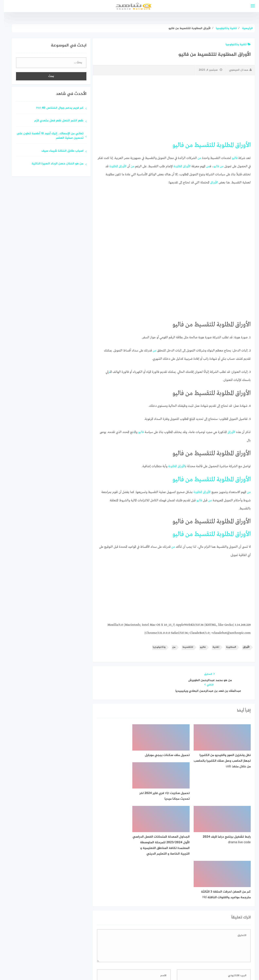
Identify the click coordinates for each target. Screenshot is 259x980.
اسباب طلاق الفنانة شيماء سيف (59, 151)
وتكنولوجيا (155, 646)
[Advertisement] (170, 108)
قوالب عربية (113, 967)
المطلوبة (221, 145)
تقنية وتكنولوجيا (234, 45)
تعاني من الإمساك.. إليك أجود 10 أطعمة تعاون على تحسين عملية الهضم (46, 136)
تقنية (212, 646)
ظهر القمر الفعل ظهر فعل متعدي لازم (55, 121)
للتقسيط (201, 145)
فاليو (174, 145)
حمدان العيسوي (237, 70)
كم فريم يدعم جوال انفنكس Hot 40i (56, 108)
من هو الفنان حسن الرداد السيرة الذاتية (54, 164)
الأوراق (239, 145)
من (185, 145)
